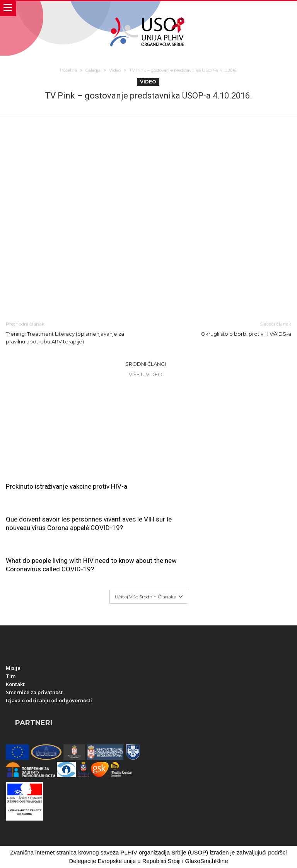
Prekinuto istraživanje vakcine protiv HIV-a (67, 486)
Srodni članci (146, 364)
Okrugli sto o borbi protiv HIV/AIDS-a (226, 329)
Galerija (93, 70)
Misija (13, 627)
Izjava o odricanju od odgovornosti (49, 659)
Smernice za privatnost (34, 651)
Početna (68, 70)
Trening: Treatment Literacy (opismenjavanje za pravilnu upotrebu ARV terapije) (71, 332)
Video (115, 70)
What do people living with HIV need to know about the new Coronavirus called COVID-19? (71, 523)
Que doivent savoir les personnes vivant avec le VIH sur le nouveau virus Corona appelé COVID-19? (221, 410)
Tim (11, 635)
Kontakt (15, 643)
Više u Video (146, 374)
